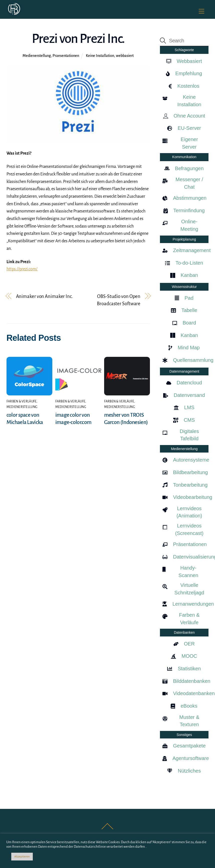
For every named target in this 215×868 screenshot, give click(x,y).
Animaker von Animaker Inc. (44, 296)
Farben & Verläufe (22, 401)
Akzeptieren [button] (22, 857)
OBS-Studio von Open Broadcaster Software (119, 300)
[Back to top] (107, 829)
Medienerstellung (37, 56)
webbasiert (125, 56)
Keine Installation (100, 56)
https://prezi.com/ (22, 269)
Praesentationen (66, 56)
